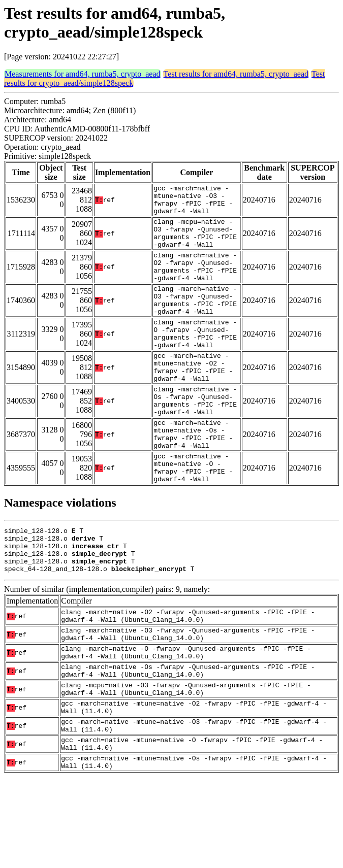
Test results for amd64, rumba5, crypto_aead (236, 74)
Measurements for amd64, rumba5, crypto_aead (83, 74)
